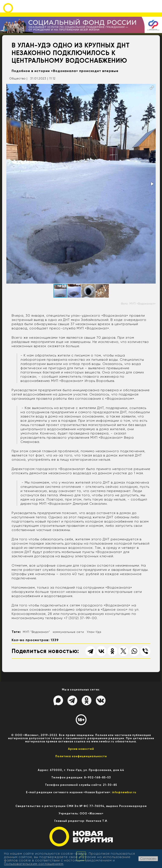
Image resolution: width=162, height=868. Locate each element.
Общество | (18, 78)
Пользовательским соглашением (34, 864)
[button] (152, 88)
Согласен (148, 859)
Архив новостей (81, 749)
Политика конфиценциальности (81, 756)
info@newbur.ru (124, 792)
